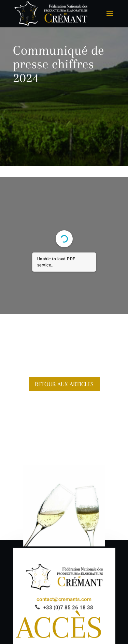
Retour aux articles (64, 384)
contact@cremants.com (64, 600)
